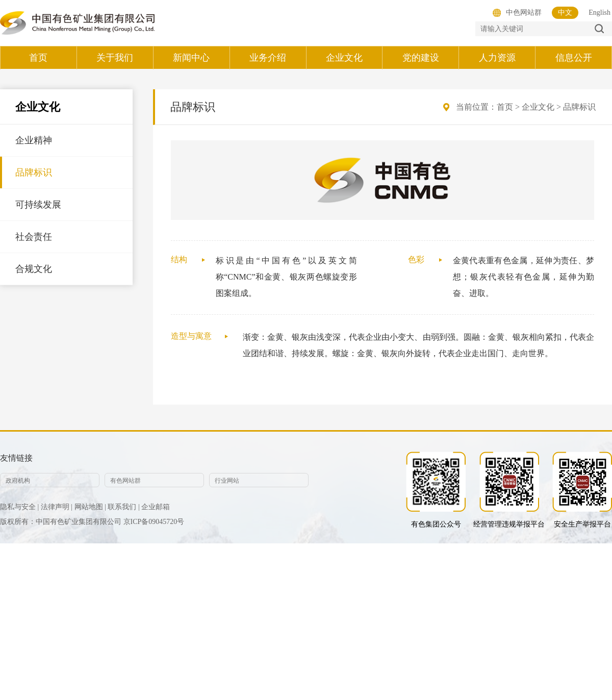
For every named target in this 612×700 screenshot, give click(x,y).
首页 (505, 107)
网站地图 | (90, 507)
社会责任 (34, 237)
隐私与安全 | (19, 507)
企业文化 (538, 107)
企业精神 (34, 140)
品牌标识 (34, 172)
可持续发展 (38, 205)
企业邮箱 (156, 507)
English (600, 12)
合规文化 (34, 269)
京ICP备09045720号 (154, 522)
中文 (565, 12)
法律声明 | (57, 507)
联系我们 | (123, 507)
